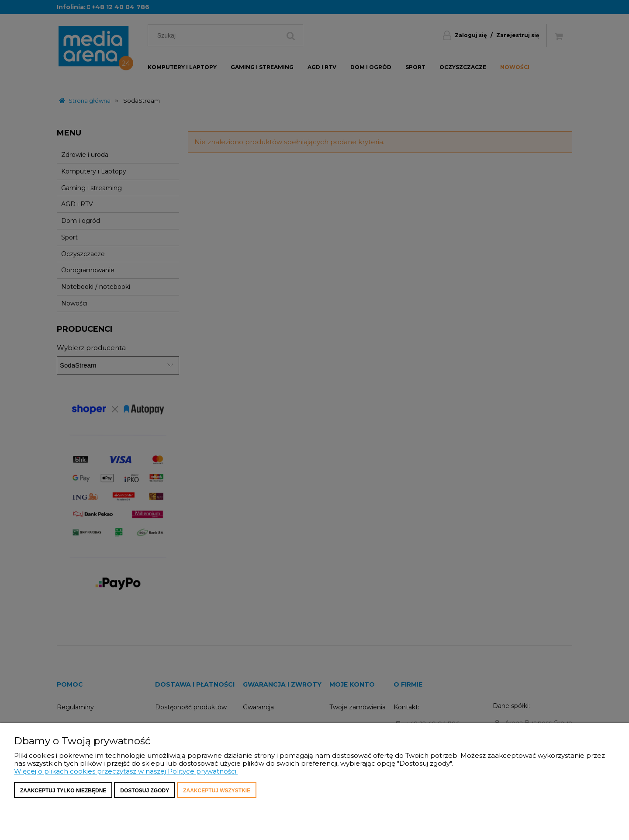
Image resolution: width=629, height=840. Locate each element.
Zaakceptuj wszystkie (217, 791)
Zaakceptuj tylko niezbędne (63, 791)
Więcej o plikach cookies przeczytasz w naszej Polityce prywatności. (126, 771)
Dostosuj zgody (145, 791)
